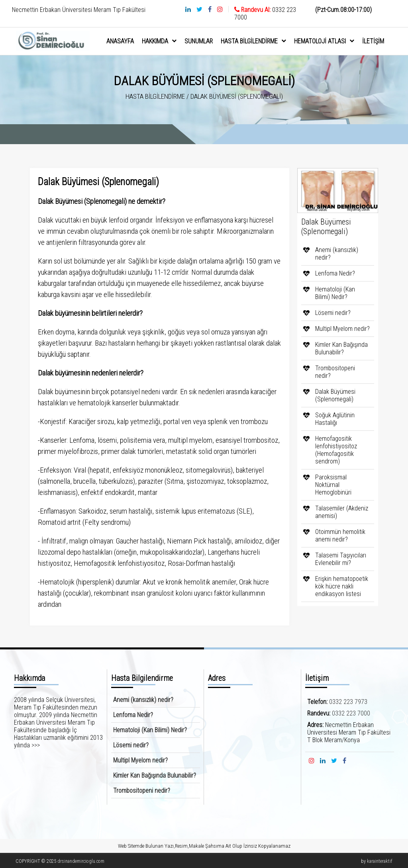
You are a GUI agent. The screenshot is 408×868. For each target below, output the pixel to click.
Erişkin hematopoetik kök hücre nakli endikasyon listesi (342, 586)
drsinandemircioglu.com (81, 861)
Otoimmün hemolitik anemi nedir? (340, 536)
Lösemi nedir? (333, 313)
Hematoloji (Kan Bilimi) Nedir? (335, 293)
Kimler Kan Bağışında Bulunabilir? (341, 348)
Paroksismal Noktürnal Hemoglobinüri (333, 485)
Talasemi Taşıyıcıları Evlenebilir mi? (341, 559)
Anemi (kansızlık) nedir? (337, 254)
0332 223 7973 (348, 702)
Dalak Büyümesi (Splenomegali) (335, 395)
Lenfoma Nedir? (335, 273)
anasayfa (120, 41)
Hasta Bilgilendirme (253, 41)
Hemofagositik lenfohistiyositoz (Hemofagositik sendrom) (336, 450)
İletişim (373, 41)
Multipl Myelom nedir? (342, 329)
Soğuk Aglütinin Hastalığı (335, 419)
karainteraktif (380, 861)
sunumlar (199, 41)
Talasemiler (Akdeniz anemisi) (342, 512)
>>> (36, 745)
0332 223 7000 (351, 713)
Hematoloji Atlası (324, 41)
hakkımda (159, 41)
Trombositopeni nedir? (335, 372)
